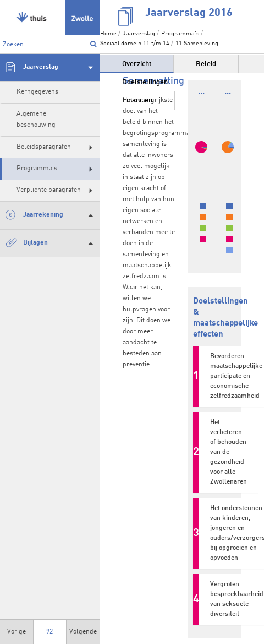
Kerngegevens (37, 92)
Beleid (206, 64)
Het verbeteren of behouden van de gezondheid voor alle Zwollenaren (229, 452)
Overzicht (137, 64)
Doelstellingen (145, 82)
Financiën (137, 101)
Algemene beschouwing (36, 119)
